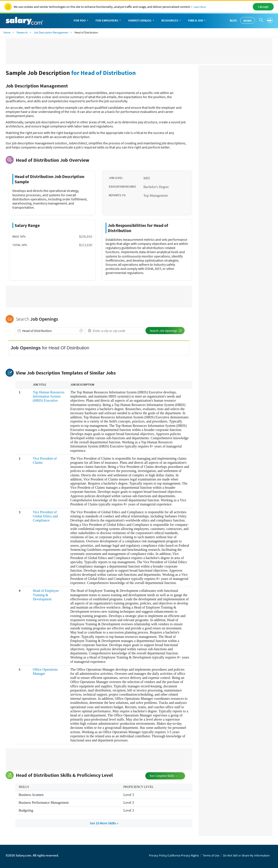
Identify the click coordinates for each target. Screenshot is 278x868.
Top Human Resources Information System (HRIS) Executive (49, 396)
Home (7, 32)
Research (22, 32)
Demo (248, 21)
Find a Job (197, 21)
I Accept (263, 7)
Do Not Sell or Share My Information (246, 855)
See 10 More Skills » (104, 823)
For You (81, 21)
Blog (233, 20)
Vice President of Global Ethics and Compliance (45, 516)
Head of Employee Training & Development (46, 595)
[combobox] (50, 331)
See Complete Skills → (160, 775)
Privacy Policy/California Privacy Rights (174, 855)
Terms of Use (211, 855)
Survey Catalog (141, 21)
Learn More (200, 7)
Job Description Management (51, 32)
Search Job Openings (166, 331)
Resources (171, 21)
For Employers (109, 21)
